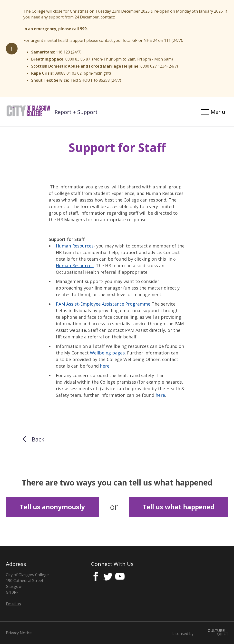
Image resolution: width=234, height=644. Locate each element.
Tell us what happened (178, 507)
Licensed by (200, 634)
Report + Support (76, 112)
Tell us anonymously (52, 507)
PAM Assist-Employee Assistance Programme (103, 304)
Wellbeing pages (107, 353)
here (105, 366)
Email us (13, 604)
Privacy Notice (19, 633)
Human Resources (75, 246)
